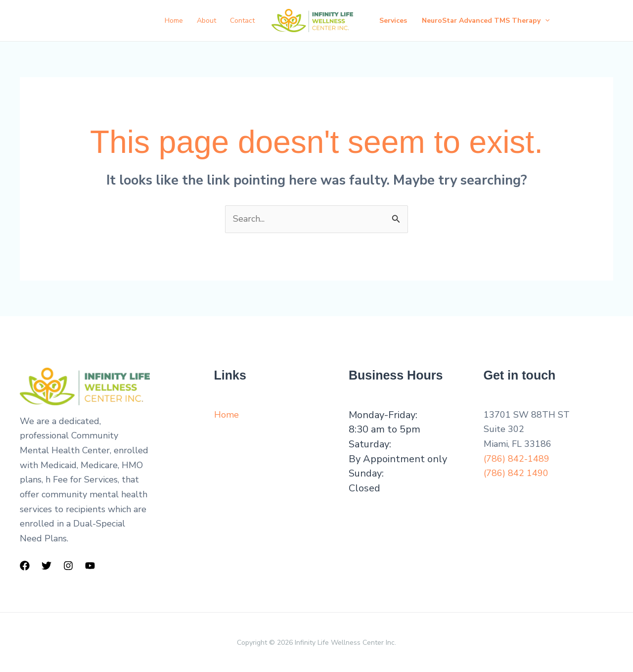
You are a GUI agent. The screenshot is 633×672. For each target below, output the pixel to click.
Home (174, 21)
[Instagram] (68, 566)
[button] (545, 21)
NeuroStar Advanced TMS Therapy (486, 21)
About (206, 21)
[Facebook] (25, 566)
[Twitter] (46, 566)
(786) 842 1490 (516, 473)
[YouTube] (90, 566)
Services (393, 21)
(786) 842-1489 (517, 459)
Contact (242, 21)
